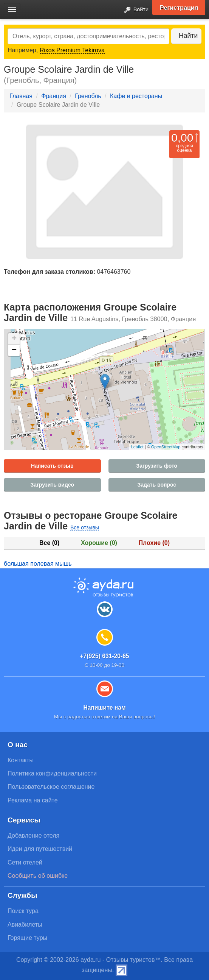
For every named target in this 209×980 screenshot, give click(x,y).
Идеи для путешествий (40, 849)
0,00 (182, 138)
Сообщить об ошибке (38, 876)
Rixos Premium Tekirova (72, 50)
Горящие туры (27, 938)
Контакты (21, 760)
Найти (188, 36)
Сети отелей (25, 862)
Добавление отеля (33, 836)
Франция (54, 96)
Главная (21, 96)
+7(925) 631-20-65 (104, 656)
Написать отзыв (52, 466)
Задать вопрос (157, 485)
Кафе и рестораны (136, 96)
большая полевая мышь (38, 564)
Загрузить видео (52, 485)
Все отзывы (85, 527)
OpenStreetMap (166, 447)
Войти (134, 10)
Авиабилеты (25, 925)
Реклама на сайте (33, 800)
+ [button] (14, 339)
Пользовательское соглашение (51, 787)
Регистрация (179, 8)
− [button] (14, 350)
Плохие (154, 543)
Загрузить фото (157, 466)
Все (49, 543)
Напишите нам (104, 708)
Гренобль (88, 96)
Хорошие (99, 543)
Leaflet (137, 447)
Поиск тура (23, 911)
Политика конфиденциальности (52, 773)
